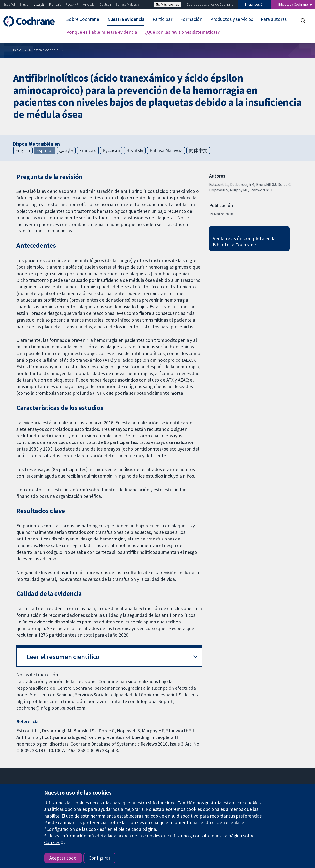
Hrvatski (89, 4)
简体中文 (198, 150)
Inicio (17, 50)
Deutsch (105, 4)
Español (9, 4)
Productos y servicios (232, 19)
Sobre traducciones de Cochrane (210, 4)
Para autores (274, 19)
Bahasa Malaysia (127, 4)
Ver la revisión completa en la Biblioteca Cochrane (244, 241)
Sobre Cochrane (83, 19)
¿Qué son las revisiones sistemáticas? (182, 32)
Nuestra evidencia (126, 19)
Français (55, 4)
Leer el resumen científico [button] (63, 657)
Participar (162, 19)
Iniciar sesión (255, 4)
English (25, 4)
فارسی (39, 4)
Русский (72, 4)
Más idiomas (167, 4)
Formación (191, 19)
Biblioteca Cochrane (293, 4)
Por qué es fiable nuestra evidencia (102, 32)
